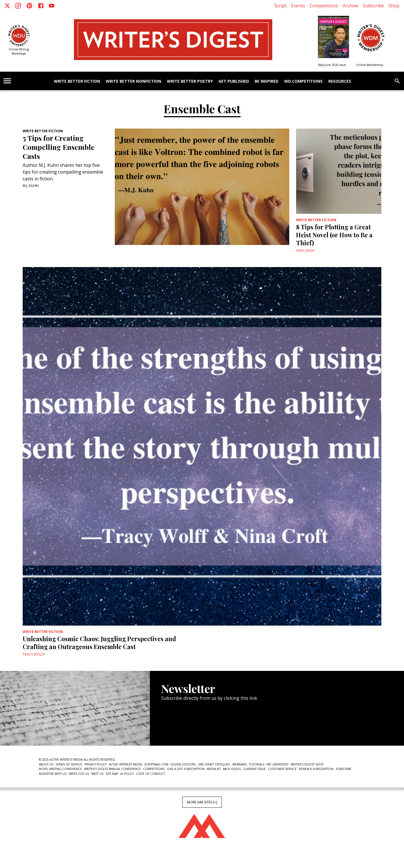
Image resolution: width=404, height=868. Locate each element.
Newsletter (181, 728)
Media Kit (214, 769)
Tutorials (257, 764)
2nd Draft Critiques (214, 764)
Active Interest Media (125, 764)
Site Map (112, 774)
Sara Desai (305, 250)
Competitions (324, 6)
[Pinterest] (29, 6)
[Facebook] (41, 6)
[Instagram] (18, 6)
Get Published (234, 81)
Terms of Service (69, 764)
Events (298, 6)
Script (280, 6)
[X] (7, 6)
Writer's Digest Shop (307, 764)
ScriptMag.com (156, 764)
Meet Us (97, 774)
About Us (46, 764)
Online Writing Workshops (19, 51)
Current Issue (254, 769)
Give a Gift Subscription (186, 769)
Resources (340, 81)
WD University (278, 764)
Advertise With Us (53, 774)
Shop (394, 6)
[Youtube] (52, 6)
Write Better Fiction (77, 81)
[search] (397, 81)
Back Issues (232, 769)
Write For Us (79, 774)
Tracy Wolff (34, 654)
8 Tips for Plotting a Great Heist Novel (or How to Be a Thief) (334, 235)
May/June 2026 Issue (332, 65)
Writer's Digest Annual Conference (112, 769)
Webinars (240, 764)
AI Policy (127, 774)
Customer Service (282, 769)
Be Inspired (267, 81)
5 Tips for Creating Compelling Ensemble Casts (59, 147)
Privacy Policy (95, 764)
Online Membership (370, 65)
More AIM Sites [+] (202, 802)
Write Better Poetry (190, 81)
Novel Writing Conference (60, 769)
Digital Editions (183, 764)
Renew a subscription (316, 769)
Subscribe (373, 6)
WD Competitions (303, 81)
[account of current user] (7, 81)
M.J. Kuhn (31, 186)
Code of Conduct (150, 774)
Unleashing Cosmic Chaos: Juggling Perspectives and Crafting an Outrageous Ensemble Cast (99, 643)
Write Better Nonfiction (133, 81)
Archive (351, 6)
